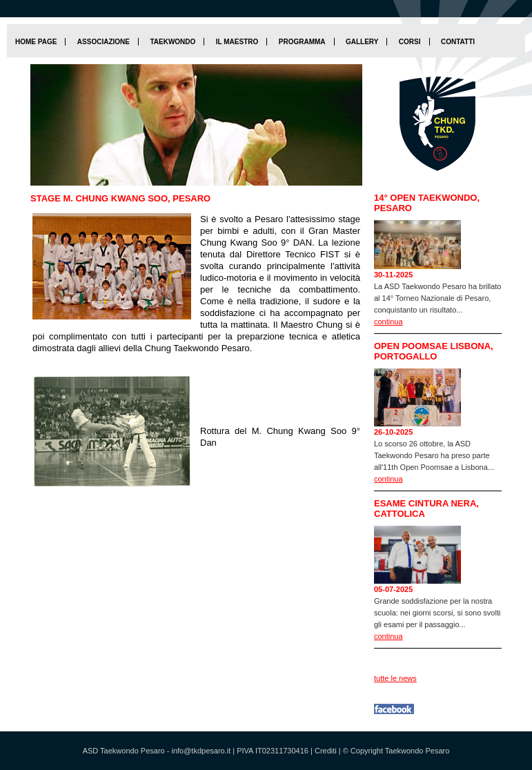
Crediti (326, 751)
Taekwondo (173, 42)
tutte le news (395, 678)
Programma (302, 42)
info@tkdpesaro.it (201, 751)
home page (36, 42)
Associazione (104, 42)
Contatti (458, 42)
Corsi (410, 42)
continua (388, 322)
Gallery (362, 42)
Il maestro (237, 42)
